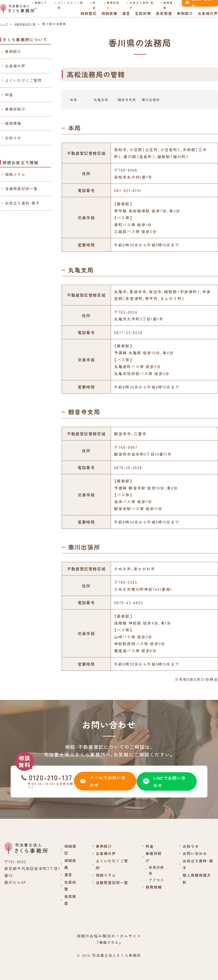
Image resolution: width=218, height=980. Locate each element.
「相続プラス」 (109, 942)
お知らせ (13, 138)
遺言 (126, 13)
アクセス (156, 880)
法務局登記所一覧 (21, 189)
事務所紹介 (112, 5)
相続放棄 (109, 13)
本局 (74, 100)
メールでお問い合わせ (103, 781)
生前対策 (143, 13)
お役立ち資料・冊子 (140, 5)
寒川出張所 (151, 100)
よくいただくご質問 (70, 5)
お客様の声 (208, 13)
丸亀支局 (102, 100)
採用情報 (166, 5)
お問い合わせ (195, 853)
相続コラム (41, 5)
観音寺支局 (128, 100)
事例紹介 (185, 13)
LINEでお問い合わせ (165, 781)
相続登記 (88, 13)
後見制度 (164, 13)
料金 (93, 5)
